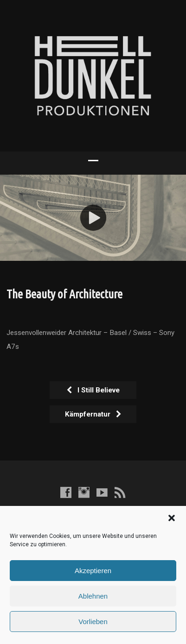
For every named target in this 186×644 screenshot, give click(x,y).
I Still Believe (93, 390)
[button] (172, 518)
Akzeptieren (93, 571)
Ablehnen (93, 596)
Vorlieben (93, 622)
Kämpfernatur (93, 414)
